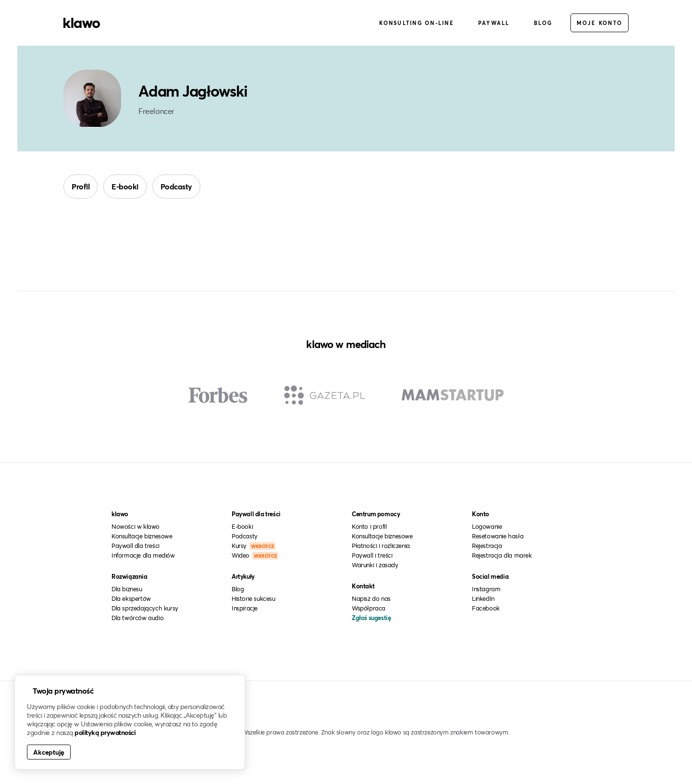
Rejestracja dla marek (502, 556)
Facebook (486, 609)
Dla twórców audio (137, 619)
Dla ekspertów (131, 599)
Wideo (255, 556)
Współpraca (369, 609)
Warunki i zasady (375, 566)
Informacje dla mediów (143, 556)
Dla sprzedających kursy (145, 609)
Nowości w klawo (136, 527)
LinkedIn (483, 599)
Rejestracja (487, 547)
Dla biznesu (127, 590)
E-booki (125, 187)
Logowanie (487, 527)
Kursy (253, 547)
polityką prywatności (105, 732)
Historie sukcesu (253, 599)
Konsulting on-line (417, 23)
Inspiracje (245, 609)
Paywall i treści (372, 556)
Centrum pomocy (376, 515)
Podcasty (176, 187)
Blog (543, 23)
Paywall (494, 23)
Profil (80, 187)
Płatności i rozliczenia (381, 547)
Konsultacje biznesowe (142, 537)
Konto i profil (369, 527)
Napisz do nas (371, 599)
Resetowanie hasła (498, 537)
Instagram (486, 590)
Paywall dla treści (136, 547)
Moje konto (600, 23)
